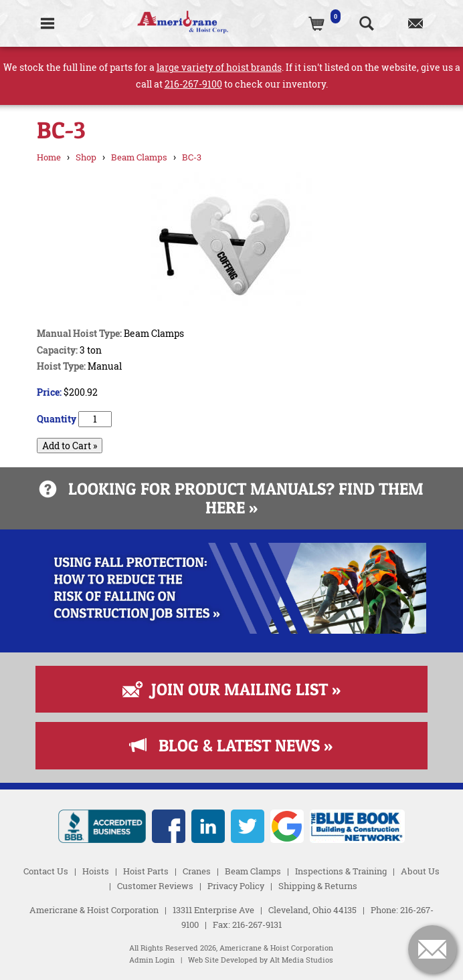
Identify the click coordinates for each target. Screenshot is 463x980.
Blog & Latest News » (231, 745)
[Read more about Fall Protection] (232, 630)
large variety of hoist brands (219, 67)
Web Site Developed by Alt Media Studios (261, 960)
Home (49, 157)
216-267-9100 (193, 84)
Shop (86, 157)
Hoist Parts (146, 871)
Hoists (96, 871)
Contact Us (46, 871)
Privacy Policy (236, 886)
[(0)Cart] (317, 23)
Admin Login (152, 960)
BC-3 (192, 157)
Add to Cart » (70, 446)
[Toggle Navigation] (48, 23)
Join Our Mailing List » (231, 689)
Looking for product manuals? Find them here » (231, 498)
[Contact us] (415, 23)
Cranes (197, 871)
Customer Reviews (155, 886)
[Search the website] (366, 23)
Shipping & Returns (318, 886)
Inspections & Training (341, 871)
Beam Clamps (139, 157)
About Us (420, 871)
